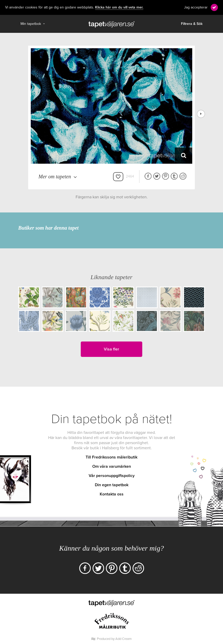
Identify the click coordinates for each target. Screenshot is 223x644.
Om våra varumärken (112, 466)
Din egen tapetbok (112, 485)
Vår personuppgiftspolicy (112, 476)
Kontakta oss (112, 494)
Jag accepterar (196, 7)
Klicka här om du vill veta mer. (119, 7)
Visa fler (111, 349)
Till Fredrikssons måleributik (111, 457)
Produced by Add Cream (114, 639)
